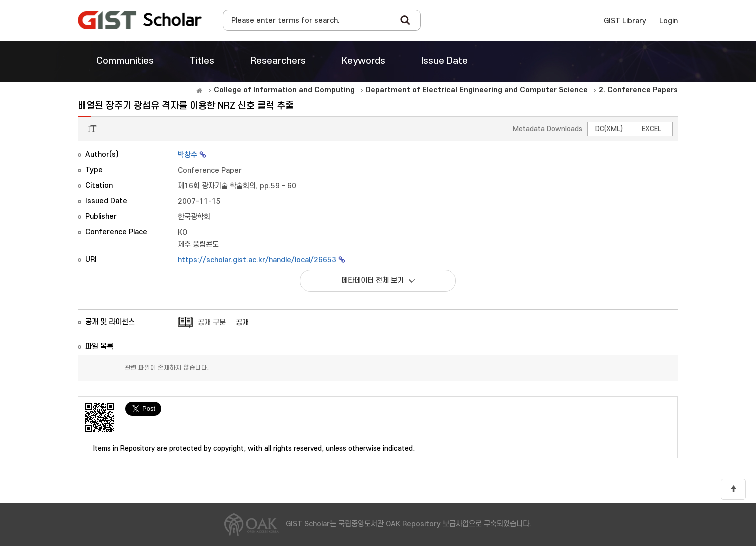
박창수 (188, 155)
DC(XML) (609, 129)
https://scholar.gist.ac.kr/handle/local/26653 (257, 260)
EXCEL (652, 129)
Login (669, 21)
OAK (140, 20)
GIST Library (625, 21)
